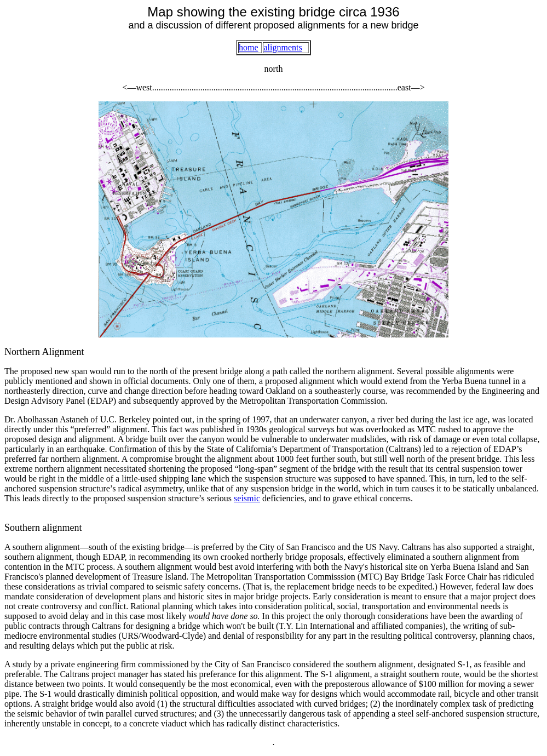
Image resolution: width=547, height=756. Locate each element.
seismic (247, 498)
